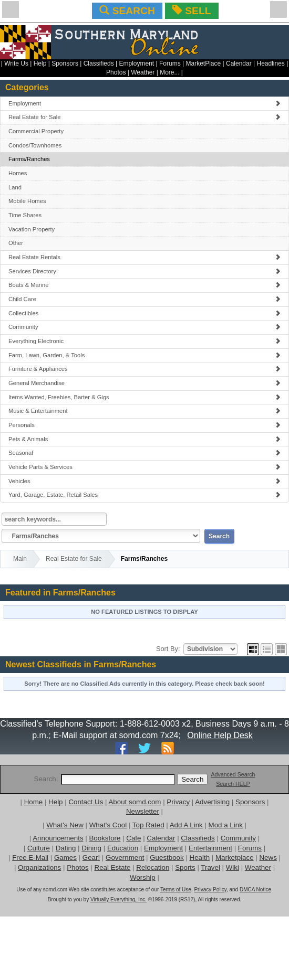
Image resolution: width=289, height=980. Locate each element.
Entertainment (210, 848)
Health (200, 857)
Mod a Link (226, 825)
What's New (65, 825)
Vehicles (145, 481)
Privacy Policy (210, 890)
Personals (145, 425)
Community (145, 327)
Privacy (178, 802)
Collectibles (145, 313)
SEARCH (127, 10)
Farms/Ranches (29, 159)
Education (123, 848)
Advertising (212, 802)
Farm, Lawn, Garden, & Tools (145, 355)
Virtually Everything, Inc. (118, 899)
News (268, 857)
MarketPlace (203, 63)
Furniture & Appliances (145, 369)
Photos (116, 72)
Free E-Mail (30, 857)
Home (34, 802)
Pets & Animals (145, 439)
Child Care (145, 299)
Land (15, 187)
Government (125, 857)
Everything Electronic (145, 341)
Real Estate (113, 867)
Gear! (91, 857)
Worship (143, 877)
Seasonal (145, 453)
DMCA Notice (255, 890)
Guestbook (167, 857)
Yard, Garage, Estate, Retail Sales (145, 495)
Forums (170, 63)
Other (16, 243)
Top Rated (148, 825)
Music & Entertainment (145, 411)
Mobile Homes (27, 201)
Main (20, 559)
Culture (39, 848)
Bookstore (105, 838)
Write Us (16, 63)
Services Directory (145, 271)
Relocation (153, 867)
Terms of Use (176, 890)
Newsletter (143, 811)
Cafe (133, 838)
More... (169, 72)
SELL (192, 10)
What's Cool (108, 825)
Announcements (58, 838)
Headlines (270, 63)
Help (40, 63)
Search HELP (233, 784)
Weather (143, 72)
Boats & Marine (145, 285)
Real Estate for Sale (145, 117)
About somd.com (135, 802)
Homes (18, 173)
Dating (66, 848)
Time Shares (25, 215)
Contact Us (86, 802)
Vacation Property (32, 229)
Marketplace (235, 857)
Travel (210, 867)
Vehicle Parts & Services (145, 467)
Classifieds (99, 63)
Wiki (233, 867)
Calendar (239, 63)
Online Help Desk (220, 735)
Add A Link (186, 825)
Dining (91, 848)
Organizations (39, 867)
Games (65, 857)
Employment (137, 63)
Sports (185, 867)
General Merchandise (145, 383)
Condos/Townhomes (35, 145)
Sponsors (65, 63)
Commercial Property (36, 131)
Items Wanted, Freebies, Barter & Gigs (145, 397)
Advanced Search (233, 774)
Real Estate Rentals (145, 257)
